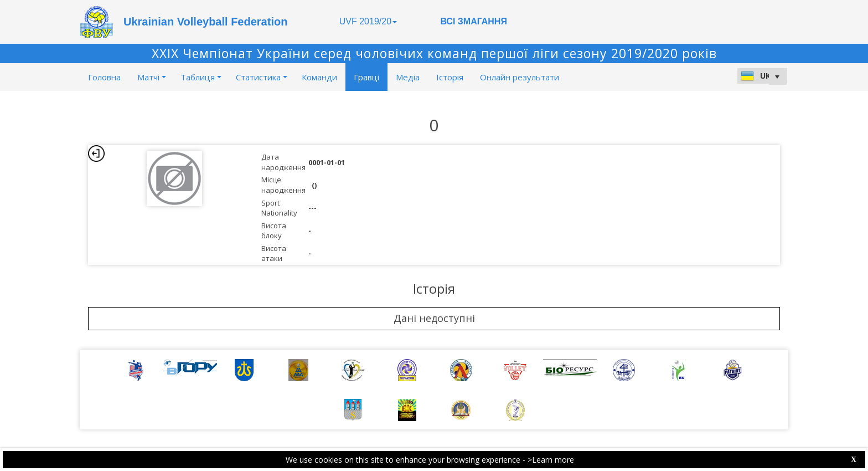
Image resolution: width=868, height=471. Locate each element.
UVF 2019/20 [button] (368, 21)
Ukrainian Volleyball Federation (205, 22)
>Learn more (551, 460)
